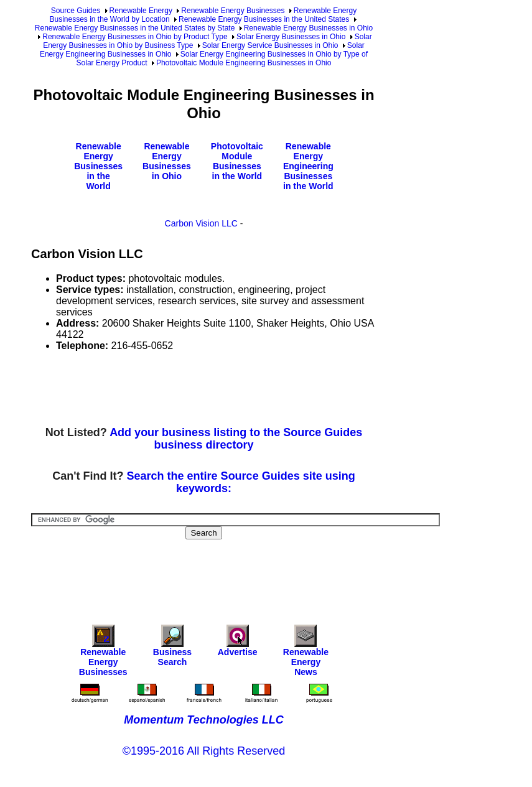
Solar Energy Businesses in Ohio (291, 37)
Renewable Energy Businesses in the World (98, 166)
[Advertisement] (258, 389)
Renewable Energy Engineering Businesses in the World (308, 166)
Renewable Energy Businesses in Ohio (308, 28)
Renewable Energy (141, 11)
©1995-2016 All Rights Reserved (204, 751)
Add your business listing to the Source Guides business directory (236, 439)
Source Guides (76, 11)
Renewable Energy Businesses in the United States (264, 19)
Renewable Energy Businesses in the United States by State (135, 28)
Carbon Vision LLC (201, 223)
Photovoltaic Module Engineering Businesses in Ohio (244, 63)
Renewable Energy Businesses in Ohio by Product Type (135, 37)
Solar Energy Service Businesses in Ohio (270, 45)
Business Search (172, 649)
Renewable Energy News (306, 654)
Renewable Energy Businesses (233, 11)
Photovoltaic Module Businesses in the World (237, 161)
